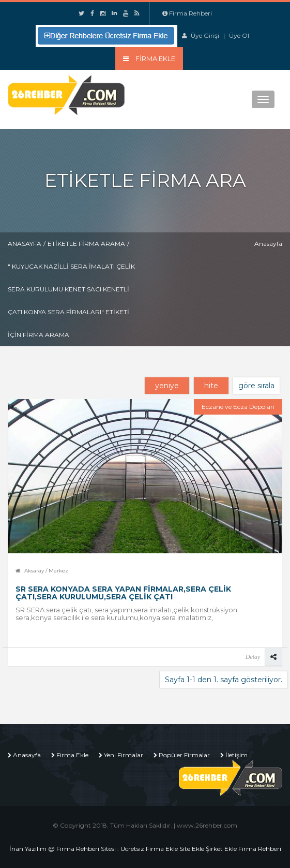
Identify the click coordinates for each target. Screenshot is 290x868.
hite (211, 386)
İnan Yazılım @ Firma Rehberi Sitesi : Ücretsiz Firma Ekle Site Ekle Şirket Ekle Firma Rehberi (145, 849)
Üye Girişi (205, 35)
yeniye (167, 386)
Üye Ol (239, 35)
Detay (253, 657)
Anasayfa (25, 244)
